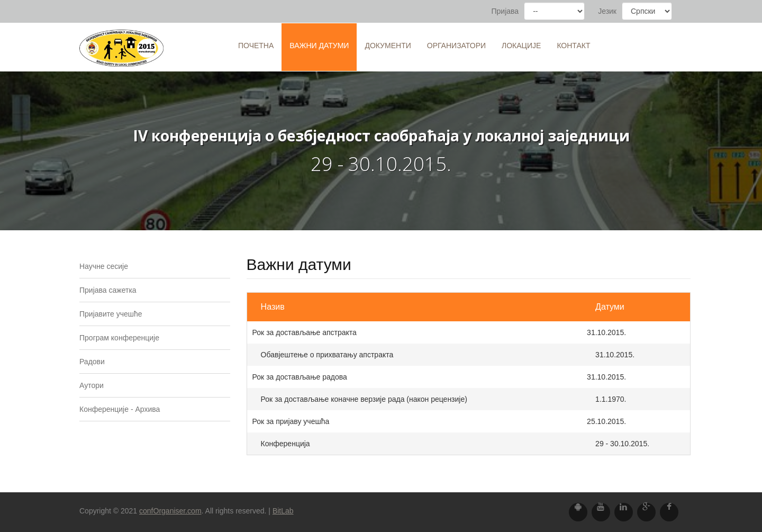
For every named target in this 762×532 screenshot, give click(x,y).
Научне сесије (104, 266)
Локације (521, 46)
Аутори (92, 385)
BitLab (283, 511)
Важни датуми (319, 46)
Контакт (573, 46)
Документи (388, 46)
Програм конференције (119, 338)
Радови (92, 362)
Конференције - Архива (120, 409)
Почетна (256, 46)
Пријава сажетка (108, 290)
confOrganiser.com (170, 511)
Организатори (456, 46)
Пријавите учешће (111, 314)
